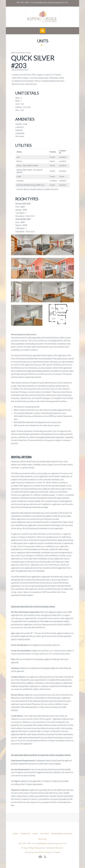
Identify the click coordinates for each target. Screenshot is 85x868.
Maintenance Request (62, 834)
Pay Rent (45, 834)
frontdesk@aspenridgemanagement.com (50, 2)
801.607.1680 (23, 2)
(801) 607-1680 (25, 843)
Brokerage (42, 839)
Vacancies (25, 834)
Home (15, 834)
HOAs (35, 834)
